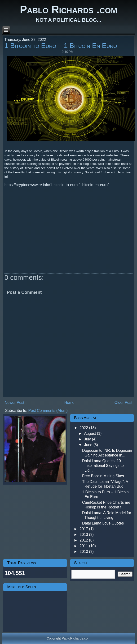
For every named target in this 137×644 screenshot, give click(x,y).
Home (69, 403)
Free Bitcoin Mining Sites (103, 476)
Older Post (124, 403)
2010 (84, 552)
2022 (84, 428)
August (90, 433)
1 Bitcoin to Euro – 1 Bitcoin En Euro (61, 46)
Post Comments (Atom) (48, 411)
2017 (84, 529)
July (88, 439)
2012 (84, 540)
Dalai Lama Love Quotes (103, 523)
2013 (84, 535)
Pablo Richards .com (68, 10)
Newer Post (15, 403)
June (89, 445)
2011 (84, 546)
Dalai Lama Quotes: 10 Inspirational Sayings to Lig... (103, 466)
